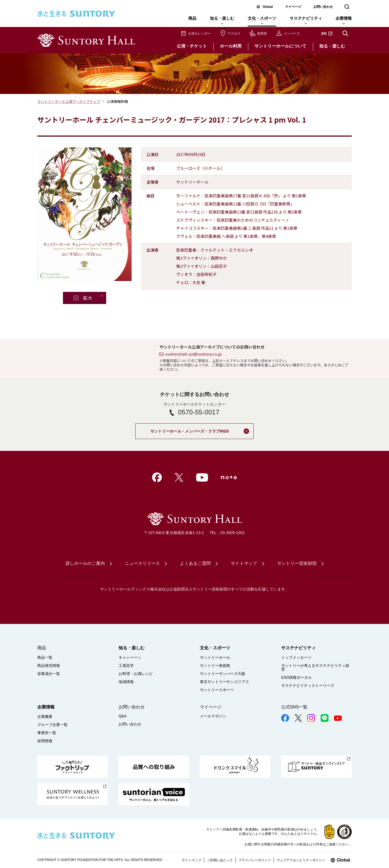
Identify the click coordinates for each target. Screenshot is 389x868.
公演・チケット (192, 46)
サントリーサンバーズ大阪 (223, 674)
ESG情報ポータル (297, 677)
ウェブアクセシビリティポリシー (301, 860)
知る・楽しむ (222, 18)
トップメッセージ (296, 657)
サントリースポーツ (217, 690)
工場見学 (126, 666)
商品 (192, 18)
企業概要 (45, 717)
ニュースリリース (142, 563)
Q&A (123, 716)
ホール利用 (231, 46)
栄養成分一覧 (49, 674)
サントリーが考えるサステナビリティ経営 (315, 667)
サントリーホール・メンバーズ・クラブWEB (202, 428)
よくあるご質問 (195, 563)
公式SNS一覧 (294, 707)
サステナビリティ (306, 18)
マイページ (293, 7)
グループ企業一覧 (52, 725)
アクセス (234, 33)
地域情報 (126, 682)
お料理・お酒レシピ (136, 674)
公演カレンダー (199, 33)
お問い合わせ (323, 7)
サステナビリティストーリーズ (308, 685)
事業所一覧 (47, 733)
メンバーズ (292, 33)
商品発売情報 (49, 666)
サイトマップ (244, 563)
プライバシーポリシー (255, 860)
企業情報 (344, 18)
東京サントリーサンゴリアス (224, 682)
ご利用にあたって (220, 860)
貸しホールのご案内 (85, 563)
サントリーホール (215, 657)
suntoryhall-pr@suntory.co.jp (194, 354)
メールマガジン (213, 716)
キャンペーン (130, 657)
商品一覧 (45, 657)
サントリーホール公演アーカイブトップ (69, 101)
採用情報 (45, 741)
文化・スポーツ (262, 18)
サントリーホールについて (280, 46)
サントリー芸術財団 (297, 563)
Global (268, 7)
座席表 (262, 33)
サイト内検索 (345, 33)
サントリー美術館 (215, 666)
